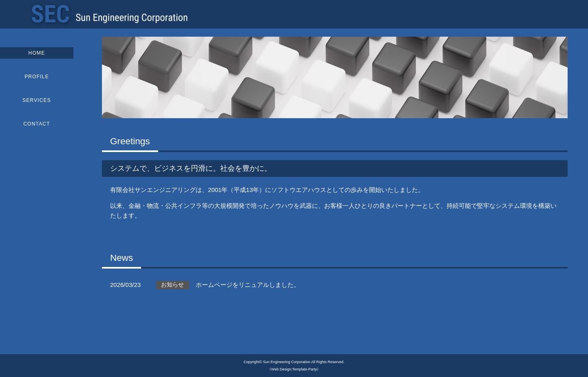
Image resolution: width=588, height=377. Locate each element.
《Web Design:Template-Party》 (294, 369)
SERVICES (37, 100)
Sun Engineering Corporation (287, 362)
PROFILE (37, 77)
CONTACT (37, 124)
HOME (37, 53)
